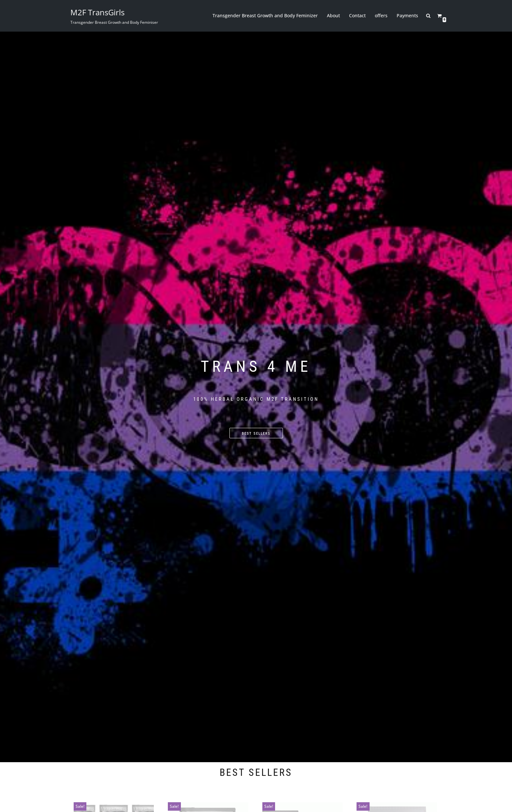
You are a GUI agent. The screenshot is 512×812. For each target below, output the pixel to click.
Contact (358, 16)
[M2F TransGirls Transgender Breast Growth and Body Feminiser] (114, 16)
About (334, 16)
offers (381, 16)
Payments (408, 16)
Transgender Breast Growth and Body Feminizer (265, 16)
